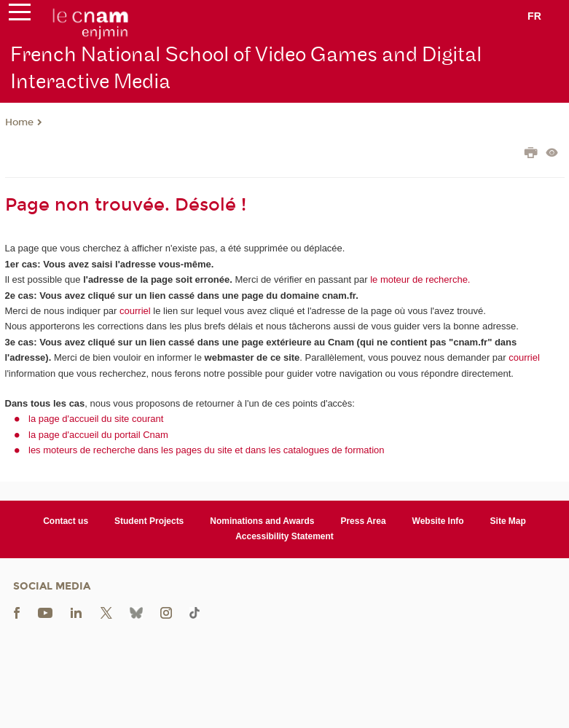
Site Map (508, 521)
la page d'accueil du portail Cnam (98, 435)
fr (534, 16)
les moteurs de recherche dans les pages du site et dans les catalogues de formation (207, 450)
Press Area (363, 521)
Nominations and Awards (262, 521)
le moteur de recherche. (419, 279)
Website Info (438, 521)
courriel (135, 311)
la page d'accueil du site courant (96, 419)
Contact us (66, 521)
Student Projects (149, 521)
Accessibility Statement (284, 536)
